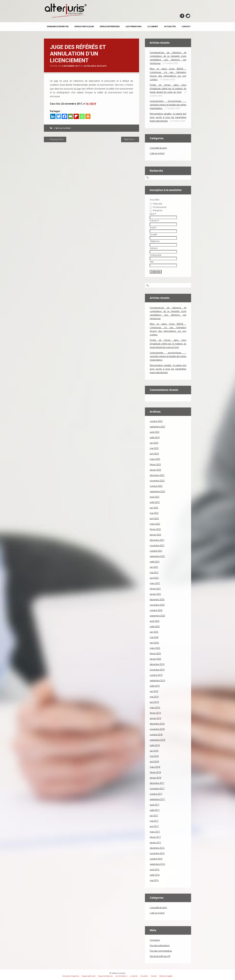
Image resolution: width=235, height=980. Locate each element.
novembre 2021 (157, 546)
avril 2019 (154, 702)
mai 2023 (154, 448)
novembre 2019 (157, 670)
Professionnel (158, 207)
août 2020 (155, 621)
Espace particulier (84, 27)
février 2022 (155, 529)
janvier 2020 (155, 659)
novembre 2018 (157, 729)
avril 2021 (154, 578)
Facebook (182, 16)
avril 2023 (154, 454)
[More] (88, 116)
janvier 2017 (155, 843)
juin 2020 (154, 632)
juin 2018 (154, 751)
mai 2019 (154, 697)
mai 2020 (154, 637)
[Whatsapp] (82, 116)
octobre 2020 (156, 610)
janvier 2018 (155, 778)
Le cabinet (153, 27)
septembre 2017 (157, 799)
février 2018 (155, 772)
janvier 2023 (155, 470)
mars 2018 (155, 767)
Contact (186, 27)
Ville (152, 262)
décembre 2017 (157, 783)
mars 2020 (155, 648)
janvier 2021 (155, 594)
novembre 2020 (157, 605)
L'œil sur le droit (62, 128)
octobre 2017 (156, 794)
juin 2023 (154, 443)
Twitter (188, 16)
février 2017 (155, 837)
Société (153, 234)
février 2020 (155, 654)
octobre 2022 (156, 486)
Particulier (156, 204)
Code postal (155, 255)
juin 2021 (154, 567)
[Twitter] (59, 116)
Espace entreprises (110, 27)
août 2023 (155, 432)
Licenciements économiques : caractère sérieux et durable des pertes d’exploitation (168, 105)
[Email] (70, 116)
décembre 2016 (157, 848)
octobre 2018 (156, 735)
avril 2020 (154, 643)
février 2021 (155, 589)
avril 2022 (154, 519)
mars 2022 (155, 524)
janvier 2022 (155, 535)
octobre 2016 (156, 859)
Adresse (154, 248)
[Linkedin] (53, 116)
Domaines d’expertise (58, 27)
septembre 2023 (157, 427)
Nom (153, 214)
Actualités (170, 27)
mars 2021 (155, 583)
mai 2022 (154, 513)
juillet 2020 (155, 627)
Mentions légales (166, 976)
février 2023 (155, 464)
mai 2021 (154, 573)
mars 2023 (155, 459)
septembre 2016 (157, 864)
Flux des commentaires (161, 951)
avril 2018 (154, 762)
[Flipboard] (76, 116)
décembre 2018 (157, 724)
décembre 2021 (157, 540)
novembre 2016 (157, 853)
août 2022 (155, 497)
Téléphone (155, 241)
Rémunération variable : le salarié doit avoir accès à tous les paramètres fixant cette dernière (168, 117)
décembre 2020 (157, 600)
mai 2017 (154, 821)
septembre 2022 (157, 492)
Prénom (154, 221)
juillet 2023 (155, 437)
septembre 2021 (157, 556)
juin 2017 (154, 816)
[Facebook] (65, 116)
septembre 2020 (157, 616)
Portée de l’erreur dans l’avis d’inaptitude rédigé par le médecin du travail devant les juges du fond (168, 89)
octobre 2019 (156, 675)
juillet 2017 (155, 810)
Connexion (155, 940)
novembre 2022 (157, 481)
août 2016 (155, 870)
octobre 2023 (156, 421)
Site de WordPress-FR (160, 956)
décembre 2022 (157, 475)
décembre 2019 (157, 664)
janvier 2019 (155, 718)
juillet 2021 (155, 562)
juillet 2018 (155, 745)
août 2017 (155, 805)
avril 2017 (154, 826)
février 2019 (155, 713)
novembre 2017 (157, 789)
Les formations (134, 27)
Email (153, 228)
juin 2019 (154, 691)
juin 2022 (154, 508)
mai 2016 (154, 880)
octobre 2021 (156, 551)
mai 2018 (154, 756)
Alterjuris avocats (95, 66)
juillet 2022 (155, 502)
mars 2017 (155, 832)
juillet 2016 (155, 875)
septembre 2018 (157, 740)
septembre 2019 (157, 681)
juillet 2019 (155, 686)
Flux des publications (160, 945)
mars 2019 (155, 708)
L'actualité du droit (158, 148)
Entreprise (156, 210)
